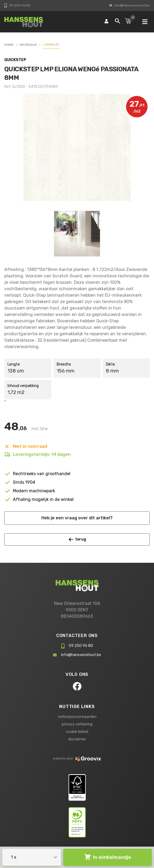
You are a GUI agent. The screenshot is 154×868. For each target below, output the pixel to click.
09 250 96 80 (17, 5)
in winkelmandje (108, 857)
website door (77, 758)
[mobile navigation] (145, 22)
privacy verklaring (77, 724)
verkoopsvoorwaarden (77, 717)
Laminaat (51, 44)
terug (77, 539)
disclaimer (77, 739)
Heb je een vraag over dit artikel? (77, 518)
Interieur (28, 45)
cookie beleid (77, 732)
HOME (9, 45)
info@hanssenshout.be (130, 5)
